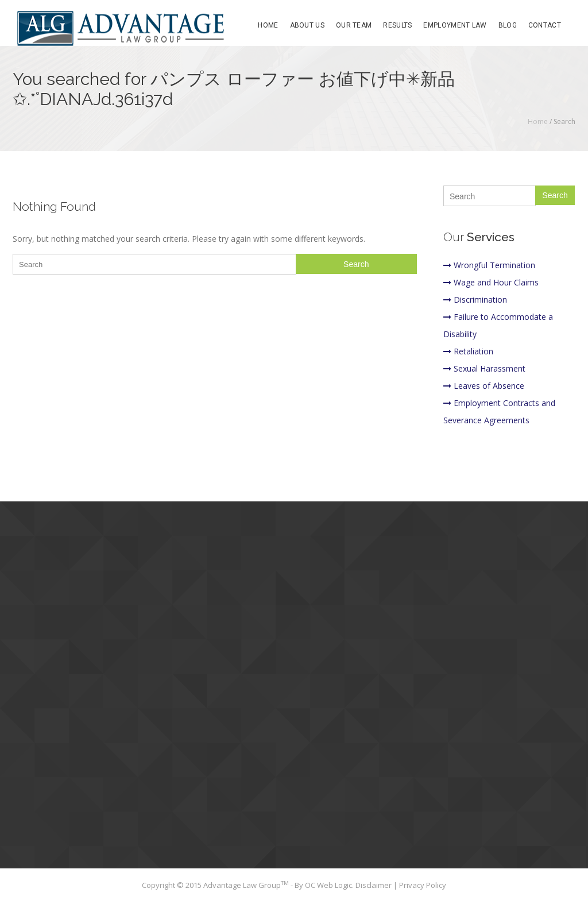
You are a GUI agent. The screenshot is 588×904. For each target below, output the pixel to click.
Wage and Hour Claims (491, 282)
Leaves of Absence (484, 386)
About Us (307, 25)
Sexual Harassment (484, 368)
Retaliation (468, 351)
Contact (545, 25)
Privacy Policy (423, 885)
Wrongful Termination (489, 265)
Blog (508, 25)
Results (397, 25)
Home (268, 25)
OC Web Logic (328, 885)
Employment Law (455, 25)
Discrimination (475, 300)
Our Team (354, 25)
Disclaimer (374, 885)
